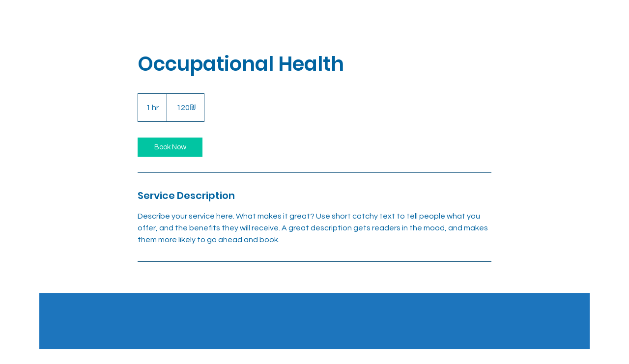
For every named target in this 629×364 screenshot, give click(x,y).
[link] (170, 147)
